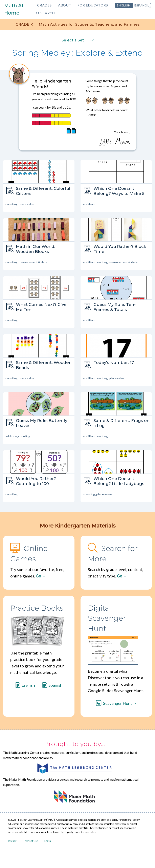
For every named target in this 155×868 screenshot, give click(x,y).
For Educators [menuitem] (93, 5)
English (124, 5)
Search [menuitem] (48, 13)
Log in (48, 841)
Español (142, 5)
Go (38, 576)
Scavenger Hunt (118, 703)
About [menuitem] (65, 5)
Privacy (12, 841)
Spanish (55, 685)
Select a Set (73, 40)
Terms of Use (30, 841)
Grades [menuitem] (44, 5)
